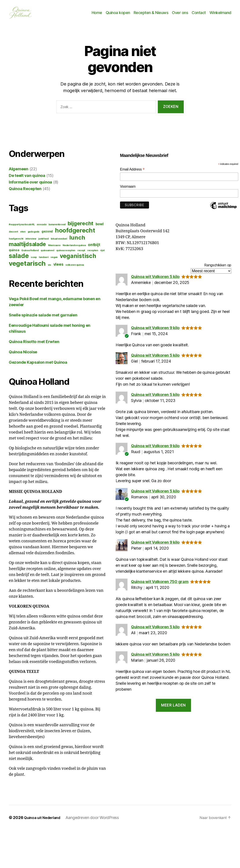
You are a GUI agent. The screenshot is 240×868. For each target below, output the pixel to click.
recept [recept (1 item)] (81, 254)
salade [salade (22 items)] (19, 259)
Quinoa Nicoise (23, 355)
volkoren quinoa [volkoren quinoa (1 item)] (75, 268)
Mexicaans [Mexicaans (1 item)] (54, 249)
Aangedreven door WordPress (96, 821)
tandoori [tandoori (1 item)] (44, 261)
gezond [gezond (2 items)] (47, 235)
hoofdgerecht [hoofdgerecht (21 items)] (75, 234)
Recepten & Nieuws (151, 14)
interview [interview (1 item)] (31, 242)
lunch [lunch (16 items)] (77, 241)
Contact (199, 14)
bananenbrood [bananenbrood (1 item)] (57, 228)
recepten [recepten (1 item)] (93, 254)
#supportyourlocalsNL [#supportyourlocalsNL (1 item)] (22, 228)
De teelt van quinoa (27, 179)
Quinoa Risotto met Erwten (34, 345)
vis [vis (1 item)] (50, 268)
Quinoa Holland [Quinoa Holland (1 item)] (30, 254)
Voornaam (128, 190)
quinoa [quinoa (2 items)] (14, 254)
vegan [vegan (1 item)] (54, 261)
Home (97, 14)
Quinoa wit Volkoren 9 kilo (155, 331)
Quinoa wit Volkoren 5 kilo (155, 280)
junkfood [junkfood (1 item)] (43, 242)
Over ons (180, 14)
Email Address (132, 173)
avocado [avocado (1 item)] (42, 228)
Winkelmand (220, 14)
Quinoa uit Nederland (44, 821)
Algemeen (19, 172)
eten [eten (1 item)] (23, 235)
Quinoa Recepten (25, 192)
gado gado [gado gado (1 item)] (34, 235)
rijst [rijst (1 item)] (103, 254)
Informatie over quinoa (30, 186)
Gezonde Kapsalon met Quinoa (38, 366)
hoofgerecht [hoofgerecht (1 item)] (16, 242)
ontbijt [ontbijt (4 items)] (94, 248)
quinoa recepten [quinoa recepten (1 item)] (66, 254)
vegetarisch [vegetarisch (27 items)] (27, 267)
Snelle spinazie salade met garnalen (43, 319)
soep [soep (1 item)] (34, 261)
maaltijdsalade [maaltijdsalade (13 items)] (27, 248)
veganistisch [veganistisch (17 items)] (78, 259)
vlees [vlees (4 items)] (58, 268)
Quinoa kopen (118, 14)
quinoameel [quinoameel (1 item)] (47, 254)
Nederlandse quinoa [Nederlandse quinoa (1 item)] (74, 249)
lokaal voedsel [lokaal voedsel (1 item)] (59, 242)
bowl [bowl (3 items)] (100, 228)
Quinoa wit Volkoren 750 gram (160, 585)
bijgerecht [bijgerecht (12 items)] (81, 227)
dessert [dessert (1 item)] (13, 235)
